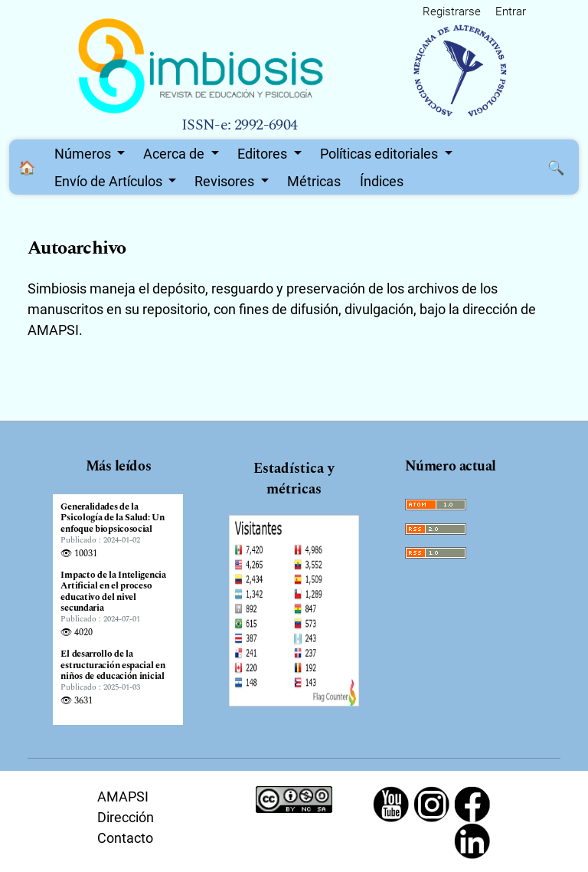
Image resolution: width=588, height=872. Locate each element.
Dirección (126, 817)
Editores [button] (264, 154)
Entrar (511, 11)
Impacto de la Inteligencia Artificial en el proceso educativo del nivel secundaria (113, 592)
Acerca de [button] (175, 154)
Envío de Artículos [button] (110, 181)
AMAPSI (123, 797)
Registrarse (452, 11)
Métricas (314, 181)
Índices (382, 181)
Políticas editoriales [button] (381, 154)
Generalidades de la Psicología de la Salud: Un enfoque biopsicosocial (112, 518)
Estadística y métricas (294, 479)
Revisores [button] (226, 181)
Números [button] (84, 154)
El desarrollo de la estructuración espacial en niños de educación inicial (113, 665)
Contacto (125, 838)
